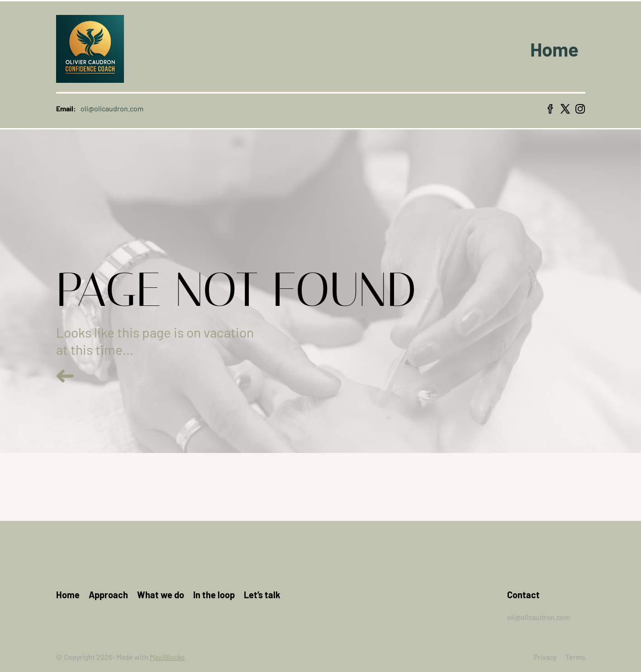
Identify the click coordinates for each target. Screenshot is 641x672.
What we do (161, 595)
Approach (108, 595)
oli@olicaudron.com (539, 617)
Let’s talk (262, 595)
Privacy (545, 657)
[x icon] (565, 109)
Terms (575, 657)
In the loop (214, 595)
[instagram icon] (580, 109)
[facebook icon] (550, 109)
